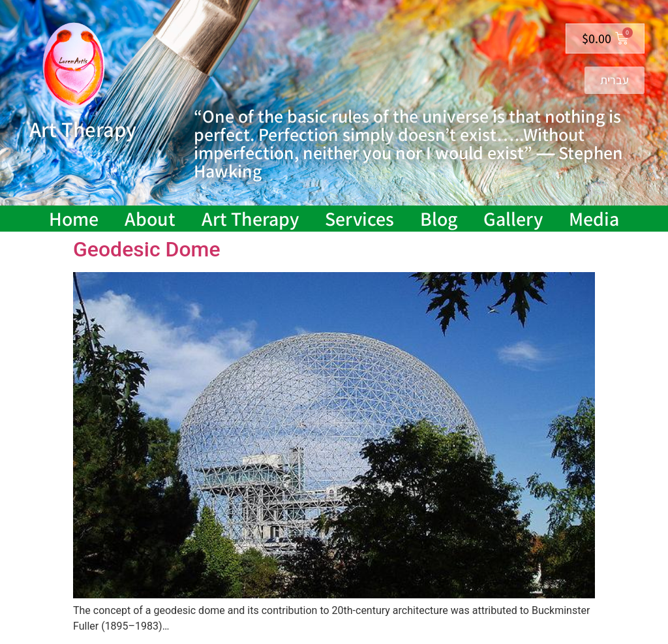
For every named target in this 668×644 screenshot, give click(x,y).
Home (74, 219)
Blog (439, 219)
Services (359, 219)
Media (594, 219)
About (150, 219)
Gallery (513, 219)
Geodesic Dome (147, 249)
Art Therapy (250, 219)
